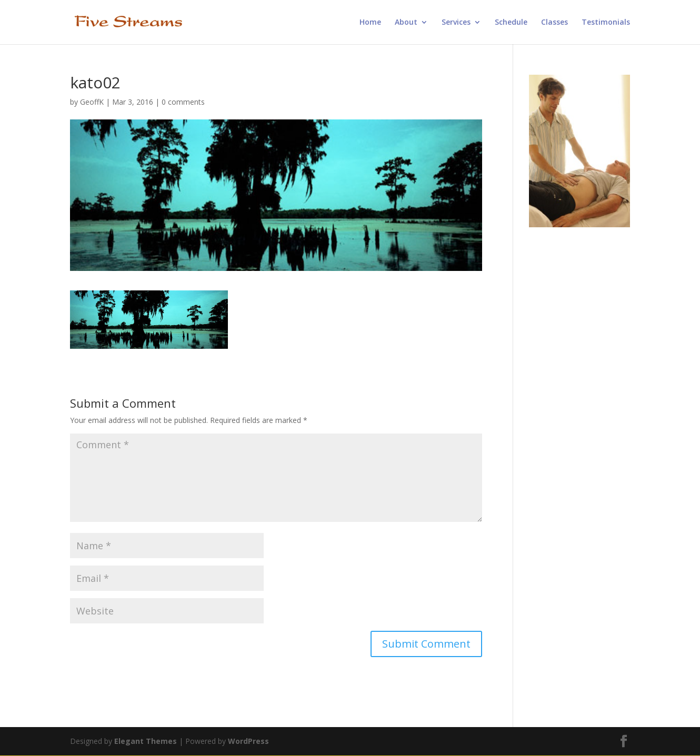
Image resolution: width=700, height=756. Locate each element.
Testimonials (606, 23)
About (406, 23)
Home (370, 23)
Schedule (511, 23)
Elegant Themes (146, 741)
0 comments (183, 102)
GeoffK (92, 102)
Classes (554, 23)
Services (456, 23)
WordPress (248, 741)
